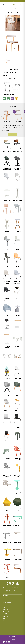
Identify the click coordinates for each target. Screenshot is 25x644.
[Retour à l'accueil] (2, 5)
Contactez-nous (6, 632)
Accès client (6, 630)
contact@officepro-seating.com (9, 591)
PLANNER (7, 611)
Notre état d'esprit (7, 619)
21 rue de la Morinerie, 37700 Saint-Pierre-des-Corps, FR (12, 588)
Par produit (6, 600)
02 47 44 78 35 (6, 592)
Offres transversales (7, 602)
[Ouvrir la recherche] (18, 5)
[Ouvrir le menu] (23, 5)
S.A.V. (4, 607)
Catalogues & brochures (8, 609)
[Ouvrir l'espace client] (21, 5)
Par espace (5, 598)
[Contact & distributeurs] (14, 5)
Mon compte (13, 135)
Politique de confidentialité (13, 638)
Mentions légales (13, 640)
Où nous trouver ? (7, 621)
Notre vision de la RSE (7, 623)
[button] (2, 117)
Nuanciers (5, 614)
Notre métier (6, 617)
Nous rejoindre (6, 628)
